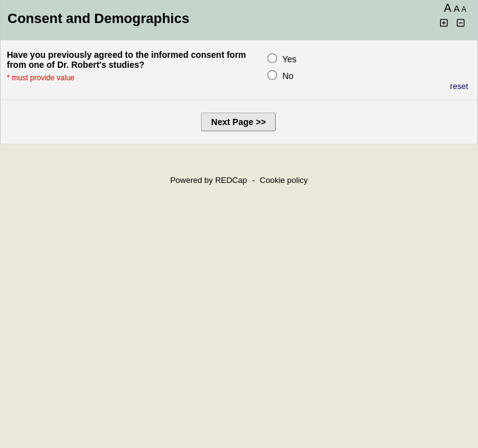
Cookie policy (284, 180)
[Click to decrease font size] (461, 23)
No (288, 76)
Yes (289, 59)
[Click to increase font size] (444, 23)
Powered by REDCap (209, 180)
